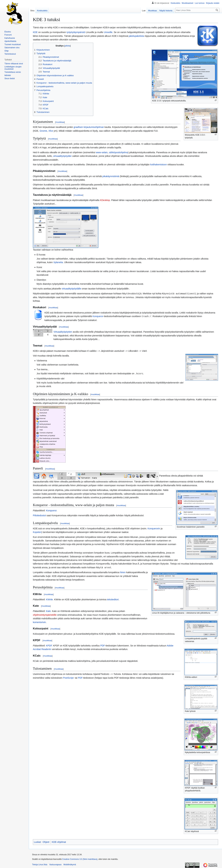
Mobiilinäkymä (70, 864)
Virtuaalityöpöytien (63, 331)
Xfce (51, 131)
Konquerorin (154, 528)
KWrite (49, 599)
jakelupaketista (137, 36)
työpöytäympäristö (76, 32)
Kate (48, 610)
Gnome (43, 131)
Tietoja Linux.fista (40, 864)
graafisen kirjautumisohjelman (89, 127)
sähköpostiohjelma (118, 152)
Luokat (37, 841)
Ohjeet (46, 841)
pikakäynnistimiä (111, 176)
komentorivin (39, 622)
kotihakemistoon (159, 165)
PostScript (68, 677)
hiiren (123, 572)
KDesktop (105, 200)
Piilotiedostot (39, 515)
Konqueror (98, 316)
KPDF (49, 645)
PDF (103, 645)
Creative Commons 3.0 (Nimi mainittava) (80, 859)
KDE (35, 32)
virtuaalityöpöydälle (71, 289)
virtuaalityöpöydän (62, 156)
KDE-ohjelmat (59, 841)
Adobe (170, 645)
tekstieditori (113, 599)
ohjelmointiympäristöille (45, 614)
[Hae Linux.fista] (197, 10)
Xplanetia (58, 262)
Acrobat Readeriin (42, 649)
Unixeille (108, 32)
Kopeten (37, 532)
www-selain (102, 152)
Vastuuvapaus (55, 864)
